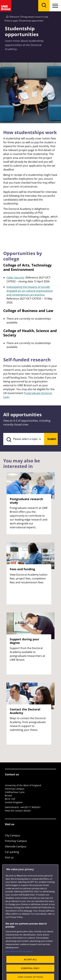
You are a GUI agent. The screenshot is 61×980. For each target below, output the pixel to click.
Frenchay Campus (16, 841)
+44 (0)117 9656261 (30, 807)
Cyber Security (15, 278)
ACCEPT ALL (30, 969)
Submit (52, 439)
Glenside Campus (16, 846)
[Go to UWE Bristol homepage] (7, 17)
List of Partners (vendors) (19, 961)
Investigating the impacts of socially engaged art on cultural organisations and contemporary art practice (30, 291)
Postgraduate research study (35, 17)
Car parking (12, 852)
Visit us (9, 857)
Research (15, 17)
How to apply (12, 21)
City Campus (13, 835)
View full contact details (18, 811)
